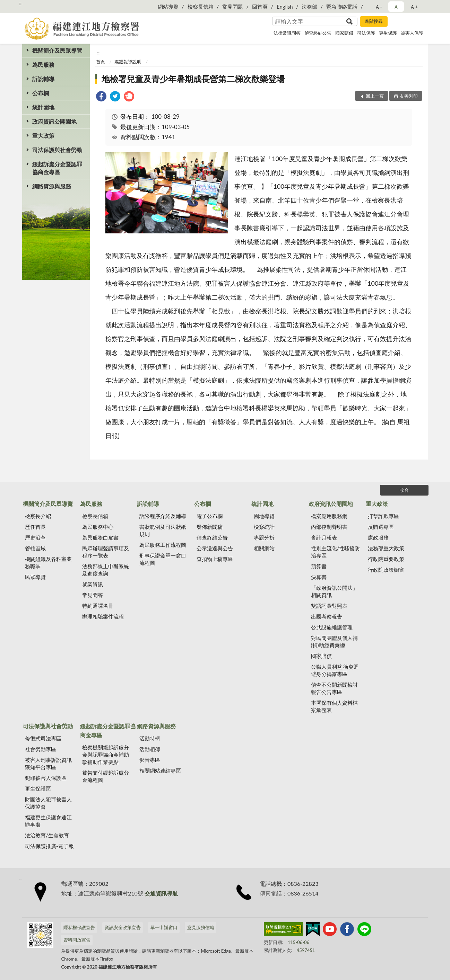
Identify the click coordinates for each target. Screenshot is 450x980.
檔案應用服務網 (329, 516)
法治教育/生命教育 (47, 835)
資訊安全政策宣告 (123, 927)
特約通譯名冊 (98, 606)
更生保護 (388, 33)
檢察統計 (264, 527)
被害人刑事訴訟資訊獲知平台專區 (48, 763)
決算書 (319, 577)
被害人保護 (412, 33)
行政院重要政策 (386, 559)
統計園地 (43, 107)
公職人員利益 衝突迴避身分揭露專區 (335, 670)
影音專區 (150, 760)
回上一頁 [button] (375, 96)
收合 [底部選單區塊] (404, 490)
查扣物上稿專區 (215, 559)
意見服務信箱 (201, 927)
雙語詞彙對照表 (329, 606)
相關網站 (264, 548)
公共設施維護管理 (332, 627)
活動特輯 (150, 738)
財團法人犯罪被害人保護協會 (48, 803)
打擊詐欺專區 (383, 516)
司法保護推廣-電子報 (49, 846)
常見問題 (233, 7)
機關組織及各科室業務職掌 (48, 563)
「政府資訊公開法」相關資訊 (334, 591)
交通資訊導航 (161, 893)
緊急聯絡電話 (342, 7)
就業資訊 (93, 584)
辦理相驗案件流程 (103, 616)
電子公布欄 (210, 516)
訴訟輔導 (43, 79)
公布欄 (41, 93)
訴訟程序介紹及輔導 (163, 516)
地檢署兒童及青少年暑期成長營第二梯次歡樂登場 (193, 79)
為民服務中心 (98, 527)
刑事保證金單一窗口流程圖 (163, 559)
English (285, 7)
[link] (101, 97)
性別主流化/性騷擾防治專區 (336, 552)
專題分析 (264, 537)
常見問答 (93, 595)
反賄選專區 (381, 527)
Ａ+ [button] (414, 7)
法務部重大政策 (386, 548)
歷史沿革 (35, 537)
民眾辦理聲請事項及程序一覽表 (106, 552)
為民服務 (43, 65)
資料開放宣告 (77, 940)
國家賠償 (344, 33)
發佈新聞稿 (210, 527)
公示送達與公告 (215, 548)
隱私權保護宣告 (79, 927)
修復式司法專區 (43, 738)
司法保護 (366, 33)
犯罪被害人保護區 (46, 778)
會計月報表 (324, 537)
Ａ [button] (396, 7)
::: (21, 3)
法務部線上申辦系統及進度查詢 (106, 570)
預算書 (319, 566)
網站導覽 (168, 7)
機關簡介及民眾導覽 (57, 50)
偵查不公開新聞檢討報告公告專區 (334, 688)
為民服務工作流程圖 (163, 545)
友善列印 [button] (409, 96)
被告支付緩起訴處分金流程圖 (106, 776)
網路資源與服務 (52, 186)
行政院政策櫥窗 (386, 570)
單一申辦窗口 (164, 927)
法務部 (309, 7)
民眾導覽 (35, 577)
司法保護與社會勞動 (57, 150)
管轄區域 (35, 548)
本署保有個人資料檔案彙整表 (334, 706)
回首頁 (260, 7)
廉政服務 (378, 537)
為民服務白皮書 (100, 537)
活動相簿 (150, 749)
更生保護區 (38, 789)
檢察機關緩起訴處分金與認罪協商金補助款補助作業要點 (106, 755)
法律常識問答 (287, 33)
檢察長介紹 (38, 516)
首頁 (101, 62)
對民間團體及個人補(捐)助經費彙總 (334, 642)
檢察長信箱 (201, 7)
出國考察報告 (327, 616)
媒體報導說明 (128, 62)
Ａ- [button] (378, 7)
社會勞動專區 (41, 749)
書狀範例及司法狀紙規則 (163, 530)
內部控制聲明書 (329, 527)
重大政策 (43, 136)
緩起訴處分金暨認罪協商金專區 (57, 168)
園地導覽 (264, 516)
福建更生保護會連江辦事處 (48, 821)
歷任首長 (35, 527)
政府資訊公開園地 (54, 121)
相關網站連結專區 (160, 770)
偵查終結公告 (318, 33)
